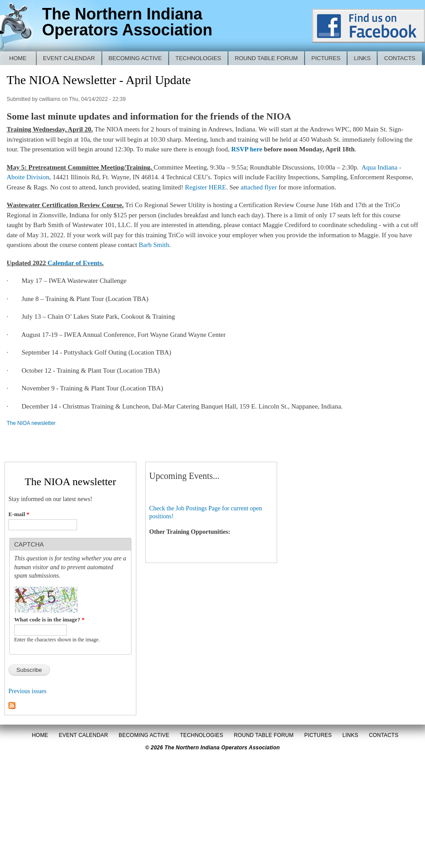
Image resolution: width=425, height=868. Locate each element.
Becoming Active (135, 58)
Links (363, 58)
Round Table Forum (266, 58)
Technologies (198, 58)
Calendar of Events (74, 263)
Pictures (326, 58)
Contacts (400, 58)
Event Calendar (69, 58)
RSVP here (247, 149)
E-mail (19, 514)
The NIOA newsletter (31, 423)
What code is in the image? (49, 619)
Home (18, 58)
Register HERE (206, 187)
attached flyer (258, 187)
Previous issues (27, 691)
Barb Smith (154, 245)
